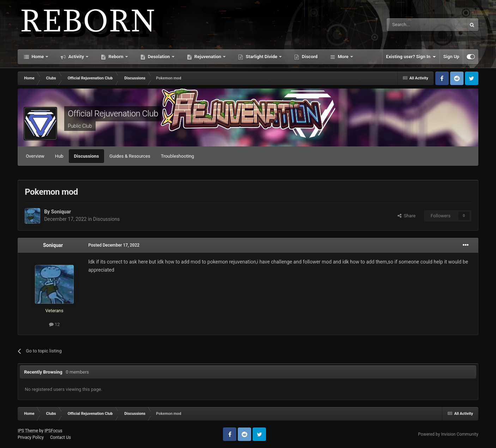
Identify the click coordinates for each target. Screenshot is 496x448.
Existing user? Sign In (411, 57)
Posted (114, 245)
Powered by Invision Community (448, 434)
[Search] (410, 25)
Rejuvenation (208, 57)
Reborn (116, 57)
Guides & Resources (130, 156)
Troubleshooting (177, 156)
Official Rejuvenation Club (113, 114)
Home (38, 57)
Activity (76, 57)
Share (407, 216)
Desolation (159, 57)
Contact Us (61, 437)
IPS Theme (28, 431)
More (343, 57)
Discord (309, 57)
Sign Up (451, 57)
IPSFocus (53, 431)
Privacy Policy (31, 437)
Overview (35, 156)
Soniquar (61, 212)
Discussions (87, 156)
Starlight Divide (261, 57)
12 (55, 324)
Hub (59, 156)
